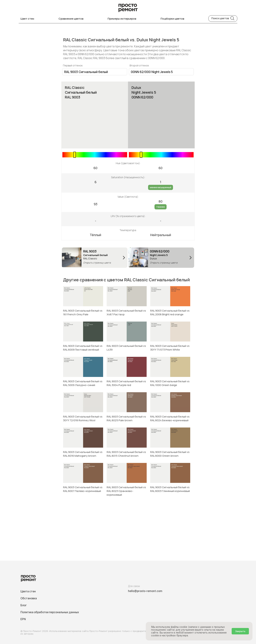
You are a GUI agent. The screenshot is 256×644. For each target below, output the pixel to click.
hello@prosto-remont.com (145, 591)
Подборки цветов (172, 19)
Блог (24, 605)
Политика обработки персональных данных (50, 612)
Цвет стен (27, 19)
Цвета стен (28, 591)
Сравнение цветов (71, 19)
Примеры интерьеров (122, 19)
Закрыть (240, 631)
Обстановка (29, 598)
